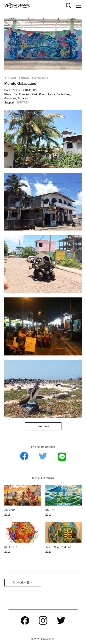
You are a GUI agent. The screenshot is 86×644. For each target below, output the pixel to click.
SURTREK (23, 103)
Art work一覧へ (23, 582)
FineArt (11, 78)
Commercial (41, 78)
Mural (25, 78)
